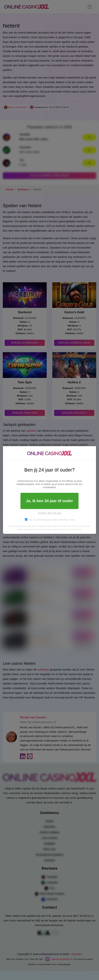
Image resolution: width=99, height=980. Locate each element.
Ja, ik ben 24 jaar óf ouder (50, 501)
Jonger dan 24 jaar (50, 513)
